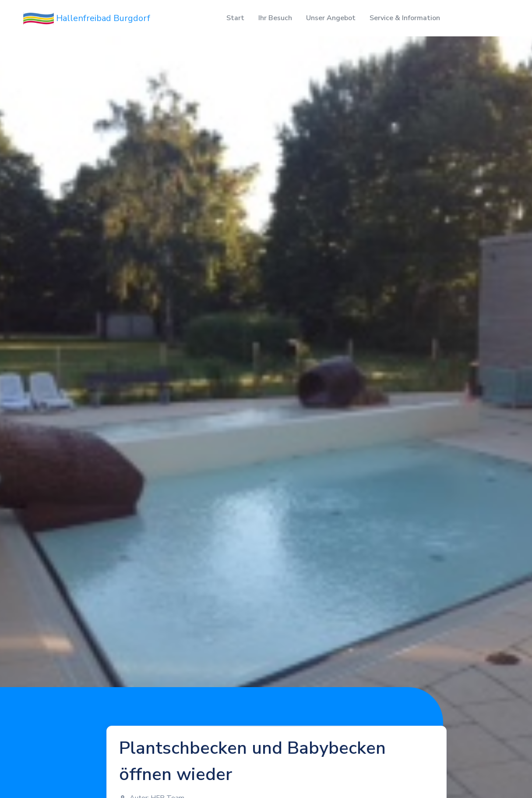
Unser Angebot (331, 18)
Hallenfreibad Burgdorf (87, 19)
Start (235, 18)
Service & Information (405, 18)
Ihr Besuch (275, 18)
